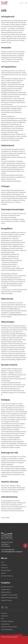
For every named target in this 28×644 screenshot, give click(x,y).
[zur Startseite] (7, 536)
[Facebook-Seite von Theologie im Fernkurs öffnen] (6, 607)
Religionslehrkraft (6, 592)
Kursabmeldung (5, 624)
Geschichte (4, 565)
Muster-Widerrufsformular (17, 315)
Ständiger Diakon (6, 589)
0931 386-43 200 (10, 550)
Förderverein (5, 568)
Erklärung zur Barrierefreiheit (9, 627)
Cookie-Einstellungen (7, 629)
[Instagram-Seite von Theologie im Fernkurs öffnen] (2, 607)
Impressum (4, 613)
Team (3, 562)
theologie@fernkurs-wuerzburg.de (14, 552)
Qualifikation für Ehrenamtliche (9, 595)
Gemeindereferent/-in (7, 587)
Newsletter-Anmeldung (7, 621)
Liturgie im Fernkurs (6, 600)
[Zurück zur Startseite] (4, 3)
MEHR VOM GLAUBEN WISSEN (9, 598)
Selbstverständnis (6, 570)
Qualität (3, 573)
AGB (2, 619)
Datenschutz (4, 616)
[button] (24, 3)
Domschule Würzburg (7, 576)
